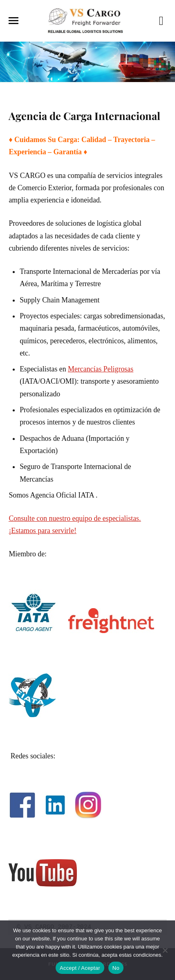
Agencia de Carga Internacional (84, 116)
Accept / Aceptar (80, 968)
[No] (165, 950)
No (116, 968)
